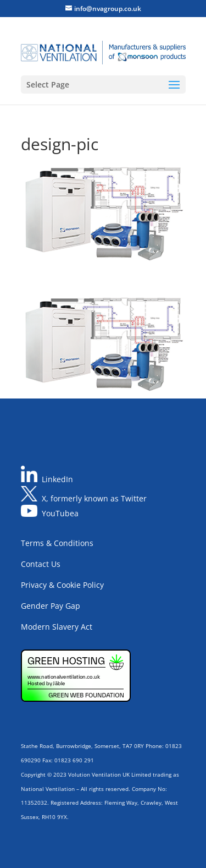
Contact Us (41, 564)
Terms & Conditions (57, 543)
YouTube (58, 514)
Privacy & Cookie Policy (62, 585)
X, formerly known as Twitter (94, 498)
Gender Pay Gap (51, 606)
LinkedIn (57, 479)
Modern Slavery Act (57, 627)
